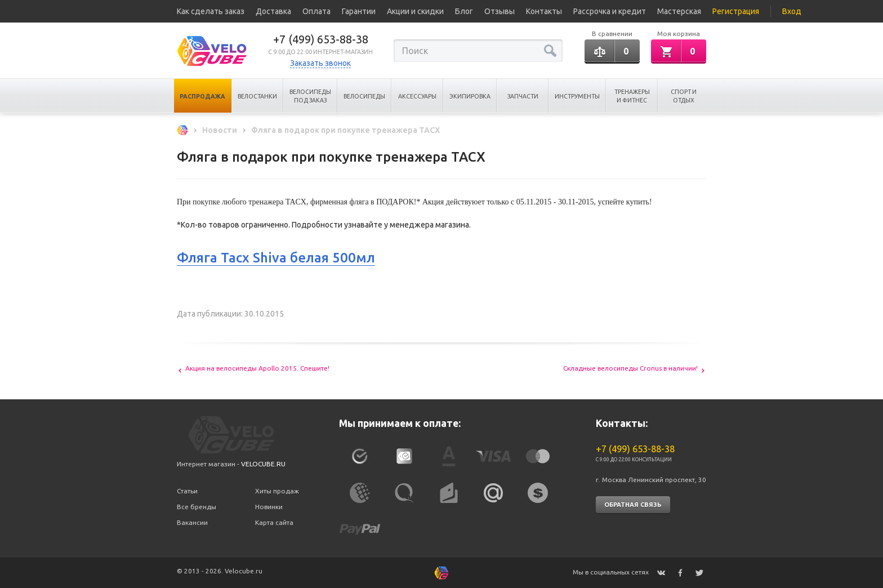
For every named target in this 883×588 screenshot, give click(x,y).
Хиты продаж (277, 491)
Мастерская (679, 11)
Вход (792, 11)
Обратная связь (633, 505)
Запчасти (523, 96)
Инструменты (577, 96)
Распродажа (202, 96)
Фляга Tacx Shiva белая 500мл (276, 258)
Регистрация (736, 11)
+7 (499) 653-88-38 (321, 39)
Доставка (273, 11)
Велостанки (257, 96)
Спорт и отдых (684, 96)
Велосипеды (364, 96)
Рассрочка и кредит (610, 11)
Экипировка (470, 96)
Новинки (269, 507)
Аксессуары (417, 96)
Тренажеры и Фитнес (632, 96)
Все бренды (197, 507)
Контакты (544, 11)
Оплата (316, 11)
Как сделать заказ (211, 11)
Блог (464, 11)
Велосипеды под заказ (310, 96)
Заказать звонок (320, 63)
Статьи (187, 491)
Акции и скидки (415, 11)
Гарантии (359, 11)
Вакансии (192, 522)
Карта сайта (274, 522)
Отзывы (500, 11)
